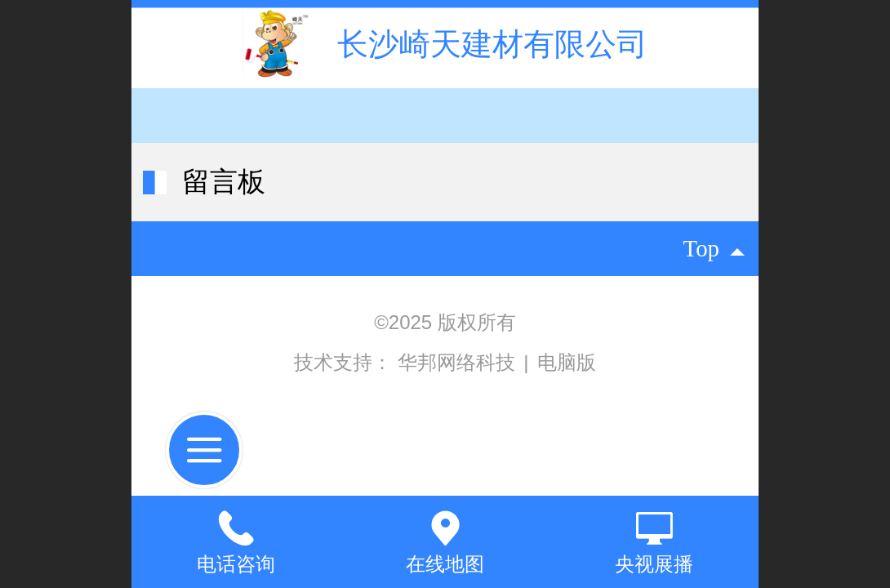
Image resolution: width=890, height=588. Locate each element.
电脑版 (567, 362)
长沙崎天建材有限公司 (492, 44)
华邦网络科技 (459, 362)
